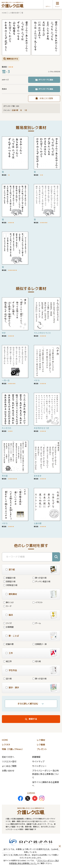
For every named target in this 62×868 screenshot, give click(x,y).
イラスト (38, 602)
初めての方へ (8, 757)
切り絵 (37, 661)
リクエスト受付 (9, 761)
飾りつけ (9, 602)
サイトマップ (38, 761)
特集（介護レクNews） (13, 749)
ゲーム (37, 623)
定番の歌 (15, 110)
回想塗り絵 (9, 581)
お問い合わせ (8, 770)
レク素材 (41, 740)
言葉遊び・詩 (40, 644)
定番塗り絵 (9, 578)
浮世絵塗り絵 (10, 585)
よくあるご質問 (9, 766)
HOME (4, 13)
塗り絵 (8, 679)
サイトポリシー (39, 766)
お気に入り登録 (46, 98)
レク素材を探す (14, 13)
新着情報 (36, 757)
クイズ (8, 623)
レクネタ (6, 745)
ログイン (48, 6)
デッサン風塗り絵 (41, 581)
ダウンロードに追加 (46, 80)
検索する (33, 719)
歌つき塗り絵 (40, 578)
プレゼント (42, 749)
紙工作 (8, 661)
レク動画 (41, 745)
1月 (26, 110)
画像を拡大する (12, 59)
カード (8, 606)
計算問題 (9, 627)
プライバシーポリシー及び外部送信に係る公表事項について (45, 774)
